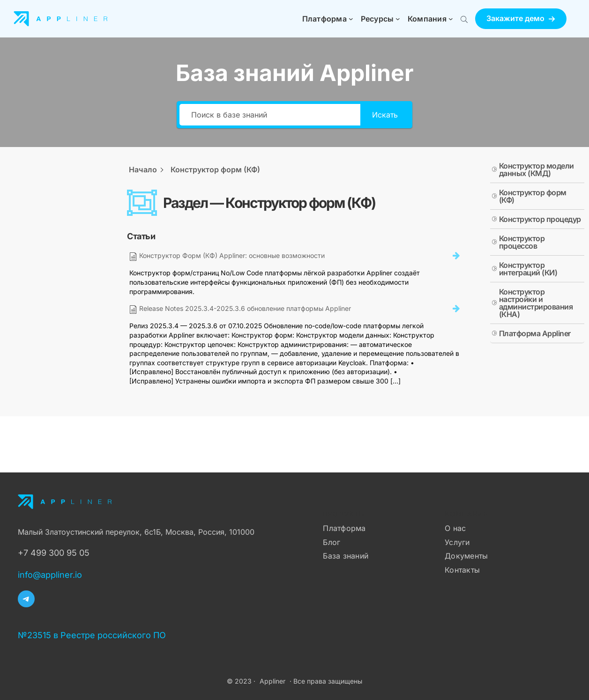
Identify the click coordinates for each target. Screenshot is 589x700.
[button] (521, 18)
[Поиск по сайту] (464, 19)
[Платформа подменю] (351, 19)
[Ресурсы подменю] (398, 19)
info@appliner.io (50, 575)
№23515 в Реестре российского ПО (92, 635)
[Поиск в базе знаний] (270, 115)
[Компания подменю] (451, 19)
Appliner (272, 681)
